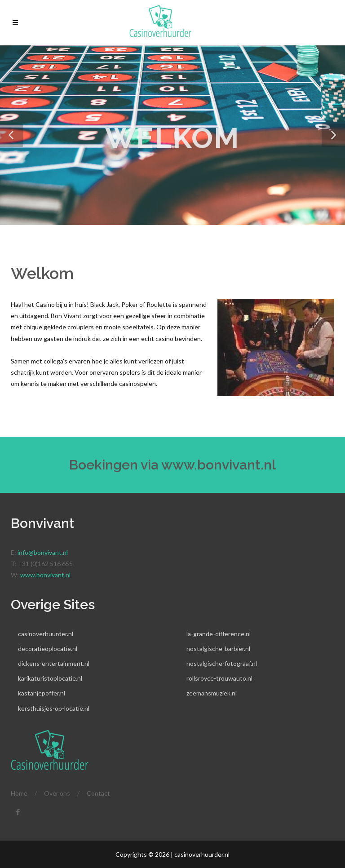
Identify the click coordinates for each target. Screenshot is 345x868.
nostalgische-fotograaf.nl (222, 663)
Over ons (57, 793)
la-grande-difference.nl (219, 634)
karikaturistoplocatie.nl (50, 678)
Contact (98, 793)
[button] (12, 135)
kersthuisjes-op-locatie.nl (54, 708)
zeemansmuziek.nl (212, 693)
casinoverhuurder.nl (46, 634)
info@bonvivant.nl (43, 552)
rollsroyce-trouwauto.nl (219, 678)
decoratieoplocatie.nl (48, 649)
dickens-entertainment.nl (54, 663)
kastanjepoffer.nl (42, 693)
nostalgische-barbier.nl (218, 649)
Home (19, 793)
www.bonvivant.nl (219, 465)
